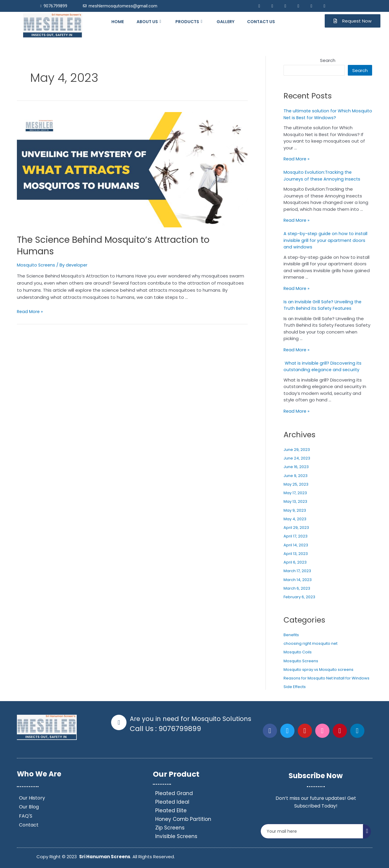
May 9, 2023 (295, 510)
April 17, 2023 (296, 536)
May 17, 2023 (295, 493)
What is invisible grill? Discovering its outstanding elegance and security (323, 366)
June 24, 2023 (297, 458)
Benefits (291, 635)
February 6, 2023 (299, 597)
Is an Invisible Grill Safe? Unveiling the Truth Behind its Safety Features (324, 305)
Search (328, 60)
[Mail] (298, 6)
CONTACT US (261, 22)
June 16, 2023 (296, 467)
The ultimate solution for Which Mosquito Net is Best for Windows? (322, 114)
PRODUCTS (190, 22)
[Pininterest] (311, 6)
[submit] (367, 832)
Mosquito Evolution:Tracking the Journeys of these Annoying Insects (323, 175)
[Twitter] (272, 6)
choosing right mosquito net (310, 643)
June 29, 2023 (297, 450)
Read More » (30, 311)
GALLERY (225, 22)
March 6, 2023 (297, 588)
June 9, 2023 (296, 476)
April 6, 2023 (295, 562)
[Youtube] (324, 6)
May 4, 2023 (295, 519)
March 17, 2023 (297, 571)
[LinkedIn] (285, 6)
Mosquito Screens (37, 265)
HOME (118, 22)
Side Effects (295, 687)
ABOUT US (150, 22)
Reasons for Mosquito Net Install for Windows (326, 678)
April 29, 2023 (296, 528)
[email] (312, 831)
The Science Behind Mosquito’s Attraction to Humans (113, 246)
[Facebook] (259, 6)
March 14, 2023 (298, 580)
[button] (353, 21)
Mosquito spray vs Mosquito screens (318, 670)
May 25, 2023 (296, 484)
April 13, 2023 (296, 554)
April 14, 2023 (296, 545)
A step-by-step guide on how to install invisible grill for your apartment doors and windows (326, 240)
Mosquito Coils (298, 652)
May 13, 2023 (295, 501)
